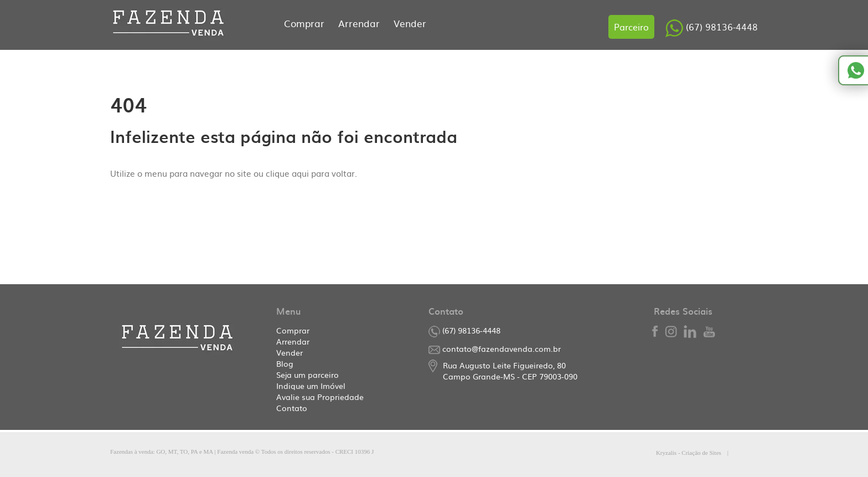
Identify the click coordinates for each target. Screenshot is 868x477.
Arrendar (360, 23)
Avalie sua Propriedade (320, 397)
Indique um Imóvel (311, 386)
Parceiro (631, 27)
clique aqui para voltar (310, 173)
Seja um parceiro (308, 375)
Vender (410, 23)
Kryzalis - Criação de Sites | (707, 453)
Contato (292, 408)
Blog (285, 363)
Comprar (306, 23)
